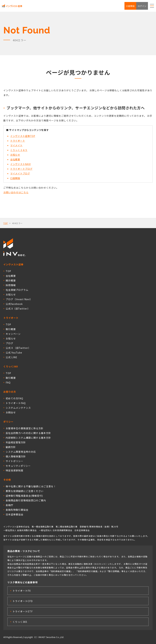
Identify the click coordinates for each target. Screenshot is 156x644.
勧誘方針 (11, 447)
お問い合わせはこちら (16, 192)
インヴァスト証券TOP (23, 136)
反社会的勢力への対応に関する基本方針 (28, 433)
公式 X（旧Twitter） (18, 309)
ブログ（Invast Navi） (19, 299)
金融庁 (9, 505)
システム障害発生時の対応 (21, 452)
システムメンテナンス (18, 408)
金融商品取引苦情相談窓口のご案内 (26, 500)
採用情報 (11, 285)
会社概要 (15, 159)
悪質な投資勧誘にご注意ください (25, 491)
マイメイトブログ (20, 173)
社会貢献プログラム (17, 290)
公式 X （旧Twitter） (18, 348)
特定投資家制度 (15, 470)
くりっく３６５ (19, 150)
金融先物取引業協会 (17, 510)
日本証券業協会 (15, 514)
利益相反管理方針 (16, 442)
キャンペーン (13, 334)
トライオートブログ (21, 169)
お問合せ (11, 412)
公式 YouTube (14, 353)
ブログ (9, 343)
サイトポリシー (15, 461)
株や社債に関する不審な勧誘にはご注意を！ (31, 486)
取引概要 (11, 329)
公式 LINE (11, 357)
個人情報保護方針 (16, 456)
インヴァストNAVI (20, 164)
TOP (6, 223)
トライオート (18, 141)
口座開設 (130, 6)
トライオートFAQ (16, 403)
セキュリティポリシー (18, 466)
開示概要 (11, 280)
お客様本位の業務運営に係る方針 (25, 428)
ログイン (142, 6)
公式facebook (14, 304)
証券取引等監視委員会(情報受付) (24, 496)
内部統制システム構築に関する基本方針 (28, 438)
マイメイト (16, 145)
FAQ (8, 382)
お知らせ (15, 155)
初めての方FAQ (14, 398)
